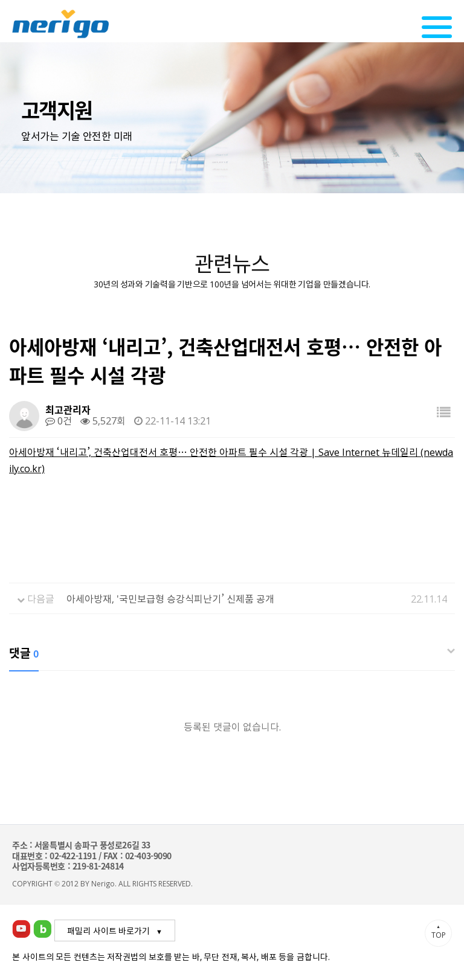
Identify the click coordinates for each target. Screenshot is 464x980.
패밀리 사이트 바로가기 (108, 930)
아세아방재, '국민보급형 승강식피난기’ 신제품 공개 (170, 598)
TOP (438, 932)
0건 (59, 420)
